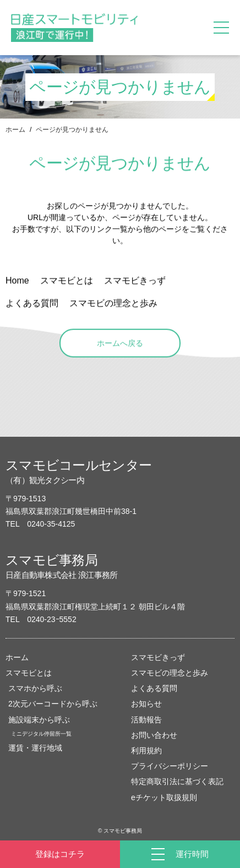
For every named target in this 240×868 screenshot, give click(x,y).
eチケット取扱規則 (164, 797)
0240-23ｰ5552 (52, 619)
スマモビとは (29, 673)
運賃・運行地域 (35, 748)
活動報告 (146, 720)
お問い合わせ (154, 735)
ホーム (15, 130)
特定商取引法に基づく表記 (177, 781)
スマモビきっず (158, 657)
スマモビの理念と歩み (170, 673)
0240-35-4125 (51, 524)
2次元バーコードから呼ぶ (53, 704)
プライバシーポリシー (170, 766)
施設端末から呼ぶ (39, 720)
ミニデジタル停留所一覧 (41, 734)
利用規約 (146, 751)
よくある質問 (154, 688)
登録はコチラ (60, 854)
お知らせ (146, 704)
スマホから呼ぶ (35, 688)
